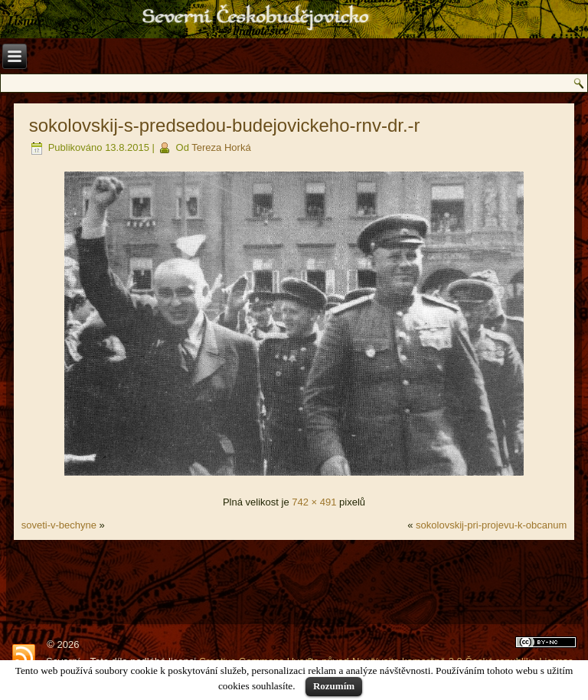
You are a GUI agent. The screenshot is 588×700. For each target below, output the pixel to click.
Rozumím (334, 686)
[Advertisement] (294, 582)
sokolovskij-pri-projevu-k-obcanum (491, 525)
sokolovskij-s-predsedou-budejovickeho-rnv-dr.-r (225, 125)
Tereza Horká (221, 147)
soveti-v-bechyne (59, 525)
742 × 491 (314, 502)
